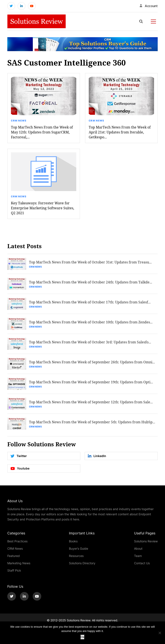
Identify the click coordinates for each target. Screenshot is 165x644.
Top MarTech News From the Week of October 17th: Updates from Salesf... (90, 302)
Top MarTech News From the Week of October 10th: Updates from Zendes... (91, 322)
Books (73, 541)
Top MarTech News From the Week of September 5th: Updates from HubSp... (92, 422)
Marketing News (19, 563)
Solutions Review (146, 541)
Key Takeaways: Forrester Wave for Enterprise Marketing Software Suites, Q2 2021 (43, 208)
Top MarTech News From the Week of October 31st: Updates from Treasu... (90, 262)
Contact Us (142, 563)
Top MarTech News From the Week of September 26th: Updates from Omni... (92, 362)
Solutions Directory (82, 563)
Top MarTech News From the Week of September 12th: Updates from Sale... (91, 402)
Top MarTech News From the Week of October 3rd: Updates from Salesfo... (90, 342)
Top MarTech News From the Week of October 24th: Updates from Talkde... (91, 282)
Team (138, 556)
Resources (76, 556)
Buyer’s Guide (79, 548)
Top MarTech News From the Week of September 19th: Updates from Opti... (91, 382)
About (138, 548)
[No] (160, 633)
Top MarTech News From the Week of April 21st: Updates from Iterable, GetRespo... (120, 132)
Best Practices (17, 541)
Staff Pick (14, 570)
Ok (83, 637)
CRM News (19, 121)
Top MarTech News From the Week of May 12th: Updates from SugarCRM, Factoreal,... (42, 132)
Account (151, 6)
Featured (14, 556)
